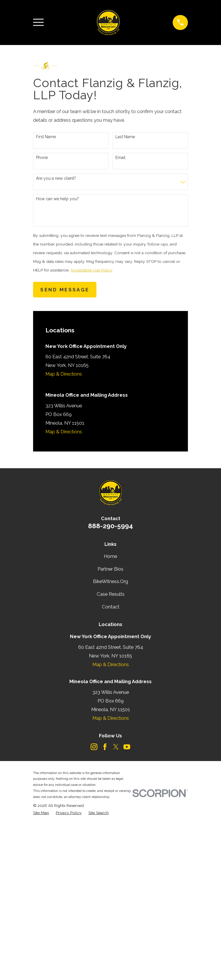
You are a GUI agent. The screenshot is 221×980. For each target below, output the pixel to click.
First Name (46, 137)
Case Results (111, 594)
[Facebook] (105, 747)
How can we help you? (57, 199)
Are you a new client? (56, 178)
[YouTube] (127, 747)
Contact (111, 607)
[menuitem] (41, 813)
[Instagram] (94, 747)
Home (110, 556)
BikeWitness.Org (110, 581)
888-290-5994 (110, 526)
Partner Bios (110, 569)
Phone (42, 158)
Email (120, 158)
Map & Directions (64, 374)
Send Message (65, 290)
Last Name (125, 137)
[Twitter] (116, 747)
